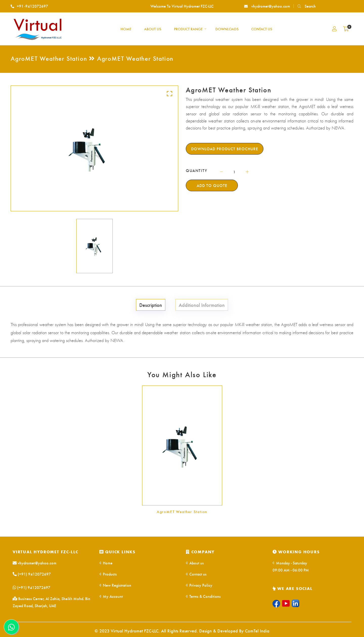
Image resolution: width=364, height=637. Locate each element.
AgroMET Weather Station (182, 512)
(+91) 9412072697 (32, 574)
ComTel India (257, 631)
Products (108, 574)
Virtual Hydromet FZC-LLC (45, 552)
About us (195, 563)
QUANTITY (197, 171)
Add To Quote (212, 185)
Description (151, 305)
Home (106, 563)
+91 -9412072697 (29, 6)
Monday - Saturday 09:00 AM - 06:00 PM (291, 566)
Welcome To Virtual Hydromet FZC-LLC (182, 6)
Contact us (196, 574)
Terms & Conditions (203, 596)
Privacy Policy (199, 585)
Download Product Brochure (225, 149)
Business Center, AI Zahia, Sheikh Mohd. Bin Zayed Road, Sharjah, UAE (51, 602)
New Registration (115, 585)
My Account (111, 596)
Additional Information (202, 305)
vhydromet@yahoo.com (267, 6)
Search (307, 6)
